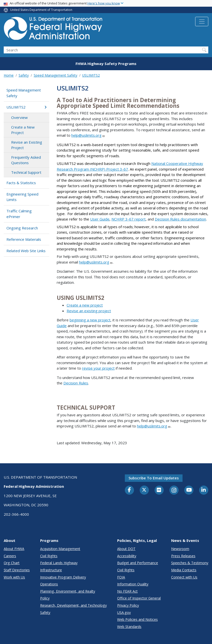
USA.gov (124, 612)
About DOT (126, 549)
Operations (49, 584)
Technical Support (26, 172)
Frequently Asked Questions (26, 160)
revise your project (98, 368)
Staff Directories (17, 570)
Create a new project (85, 305)
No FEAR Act (127, 591)
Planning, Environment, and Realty (68, 591)
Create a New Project (23, 130)
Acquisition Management (60, 549)
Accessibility (127, 556)
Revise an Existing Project (27, 145)
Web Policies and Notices (137, 619)
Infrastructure (51, 570)
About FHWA (14, 549)
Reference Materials (24, 239)
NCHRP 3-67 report (129, 219)
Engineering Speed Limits (22, 197)
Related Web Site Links (26, 251)
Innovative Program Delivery (63, 577)
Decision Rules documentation (180, 219)
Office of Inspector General (139, 598)
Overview (19, 117)
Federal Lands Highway (59, 563)
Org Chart (12, 563)
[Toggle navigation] (202, 22)
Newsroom (180, 549)
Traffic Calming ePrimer (19, 214)
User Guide (100, 219)
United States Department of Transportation (41, 10)
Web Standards (129, 627)
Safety (24, 75)
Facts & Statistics (21, 183)
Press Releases (183, 556)
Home (9, 75)
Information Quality (133, 584)
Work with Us (14, 577)
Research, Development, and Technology (73, 605)
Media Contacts (184, 570)
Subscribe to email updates (154, 478)
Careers (10, 556)
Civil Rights (49, 556)
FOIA (121, 577)
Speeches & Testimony (190, 563)
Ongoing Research (22, 228)
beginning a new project (90, 320)
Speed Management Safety (55, 75)
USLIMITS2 (91, 75)
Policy (45, 598)
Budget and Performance (138, 563)
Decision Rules (76, 383)
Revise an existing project (89, 311)
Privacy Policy (128, 605)
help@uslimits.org (88, 135)
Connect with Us (184, 577)
